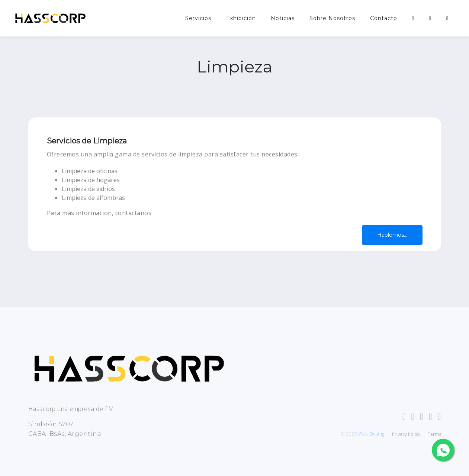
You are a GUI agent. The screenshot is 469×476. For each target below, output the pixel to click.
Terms (434, 434)
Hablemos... (392, 235)
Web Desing (372, 434)
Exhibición (241, 18)
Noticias (283, 18)
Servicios (198, 18)
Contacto (384, 18)
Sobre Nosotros (332, 18)
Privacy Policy (406, 434)
